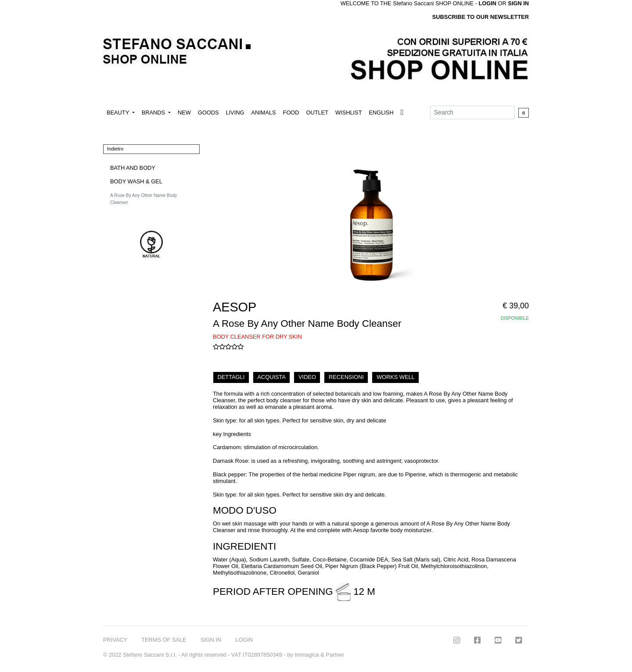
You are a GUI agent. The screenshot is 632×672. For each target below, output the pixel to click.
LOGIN (244, 640)
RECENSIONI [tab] (346, 377)
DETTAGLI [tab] (231, 377)
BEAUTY (119, 113)
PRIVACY (115, 640)
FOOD (291, 113)
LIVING (235, 113)
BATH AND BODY (133, 168)
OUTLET (317, 113)
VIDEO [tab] (307, 377)
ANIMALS (263, 113)
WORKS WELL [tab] (396, 377)
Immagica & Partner (319, 655)
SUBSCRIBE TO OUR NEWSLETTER (481, 17)
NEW (184, 113)
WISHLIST (348, 113)
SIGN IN (518, 3)
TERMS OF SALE (164, 640)
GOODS (208, 113)
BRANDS (154, 113)
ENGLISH (381, 113)
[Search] (472, 113)
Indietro (115, 149)
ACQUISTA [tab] (271, 377)
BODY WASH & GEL (136, 181)
